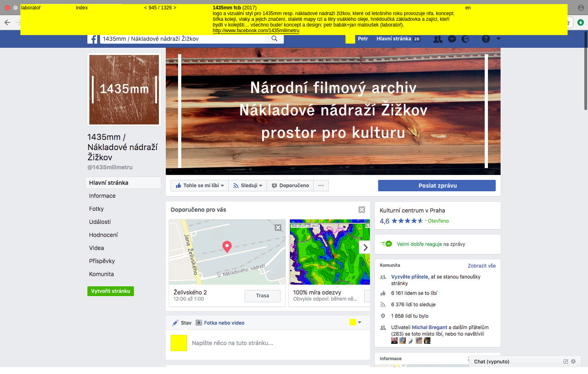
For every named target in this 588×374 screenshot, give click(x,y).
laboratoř (31, 8)
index (82, 8)
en (468, 8)
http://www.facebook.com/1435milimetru (256, 31)
